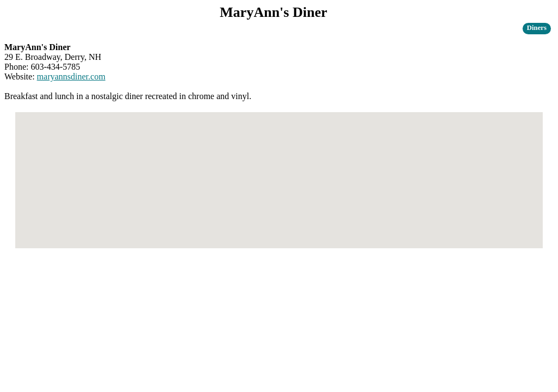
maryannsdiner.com (71, 76)
